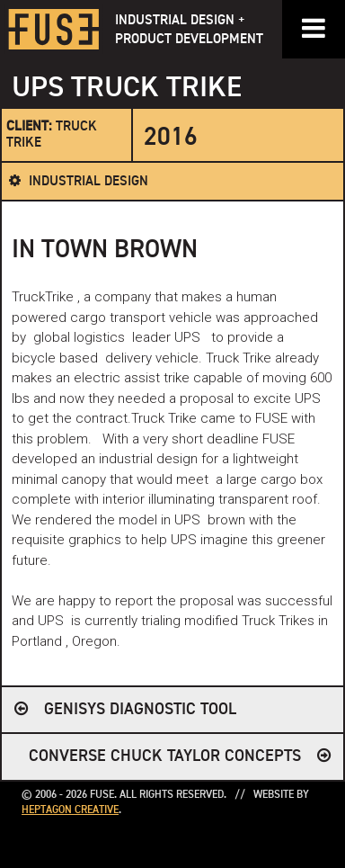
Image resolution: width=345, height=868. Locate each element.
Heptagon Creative (70, 810)
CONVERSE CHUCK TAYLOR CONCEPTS (165, 756)
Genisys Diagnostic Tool (140, 710)
